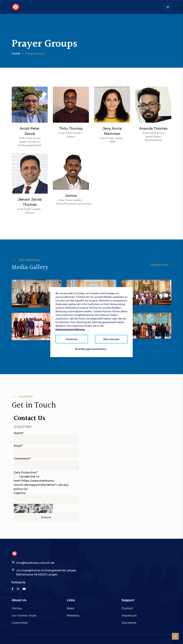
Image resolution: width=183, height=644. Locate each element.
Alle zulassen (111, 339)
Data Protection (26, 472)
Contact (127, 608)
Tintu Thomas (71, 129)
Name (19, 433)
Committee (20, 623)
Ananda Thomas (153, 129)
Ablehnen (72, 339)
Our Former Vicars (24, 616)
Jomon (71, 196)
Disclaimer (129, 623)
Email (18, 446)
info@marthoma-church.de (35, 563)
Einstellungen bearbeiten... (91, 349)
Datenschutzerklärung (70, 329)
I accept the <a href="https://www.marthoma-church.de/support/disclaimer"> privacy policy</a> (41, 483)
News (71, 608)
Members (73, 616)
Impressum (129, 616)
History (17, 608)
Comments (22, 459)
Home (16, 54)
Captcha (20, 493)
